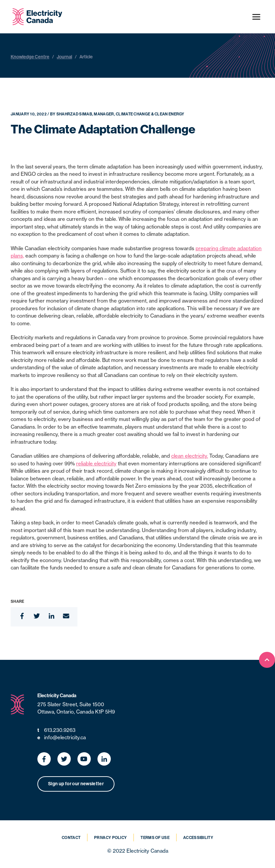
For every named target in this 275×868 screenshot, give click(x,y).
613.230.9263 (56, 730)
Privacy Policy (110, 838)
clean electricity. (190, 456)
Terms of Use (155, 838)
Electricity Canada (57, 696)
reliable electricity (96, 464)
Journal (64, 57)
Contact (71, 838)
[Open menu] (256, 17)
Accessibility (198, 838)
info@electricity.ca (62, 738)
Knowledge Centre (30, 57)
